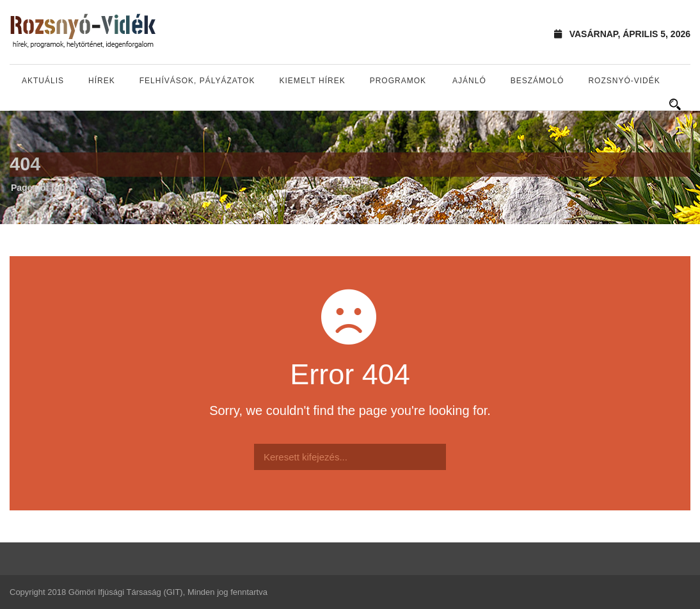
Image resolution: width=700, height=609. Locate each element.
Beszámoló (537, 81)
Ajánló (469, 81)
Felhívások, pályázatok (197, 81)
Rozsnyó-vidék (624, 81)
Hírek (102, 81)
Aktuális (43, 81)
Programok (398, 81)
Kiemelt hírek (312, 81)
